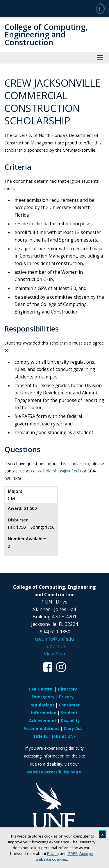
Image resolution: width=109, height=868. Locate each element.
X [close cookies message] (102, 834)
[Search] (100, 9)
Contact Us (54, 646)
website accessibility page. (54, 772)
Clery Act (73, 728)
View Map (54, 654)
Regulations (42, 705)
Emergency (43, 697)
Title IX (40, 736)
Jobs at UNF (64, 736)
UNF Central (41, 689)
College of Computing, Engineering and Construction (46, 35)
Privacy (53, 853)
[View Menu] (100, 58)
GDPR (73, 853)
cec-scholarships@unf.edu (56, 471)
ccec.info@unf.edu (54, 639)
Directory (67, 689)
